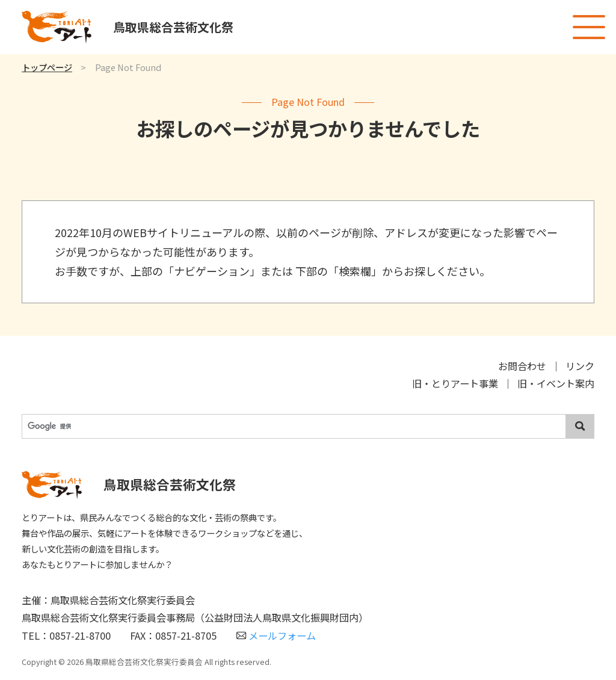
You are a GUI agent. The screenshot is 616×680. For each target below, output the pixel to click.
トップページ (47, 67)
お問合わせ (522, 366)
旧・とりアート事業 (455, 383)
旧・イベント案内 (556, 383)
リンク (580, 366)
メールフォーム (276, 635)
